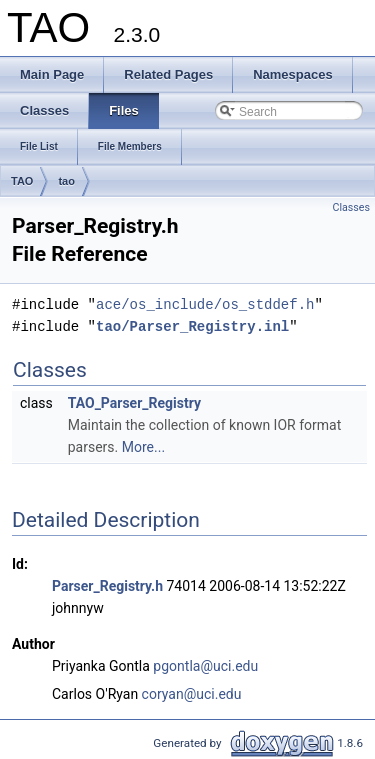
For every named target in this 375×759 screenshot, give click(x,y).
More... (143, 447)
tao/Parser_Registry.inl (192, 326)
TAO (22, 181)
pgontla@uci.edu (205, 666)
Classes (351, 207)
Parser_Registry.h (107, 586)
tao (66, 181)
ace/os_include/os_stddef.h (205, 304)
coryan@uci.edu (192, 694)
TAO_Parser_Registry (134, 403)
